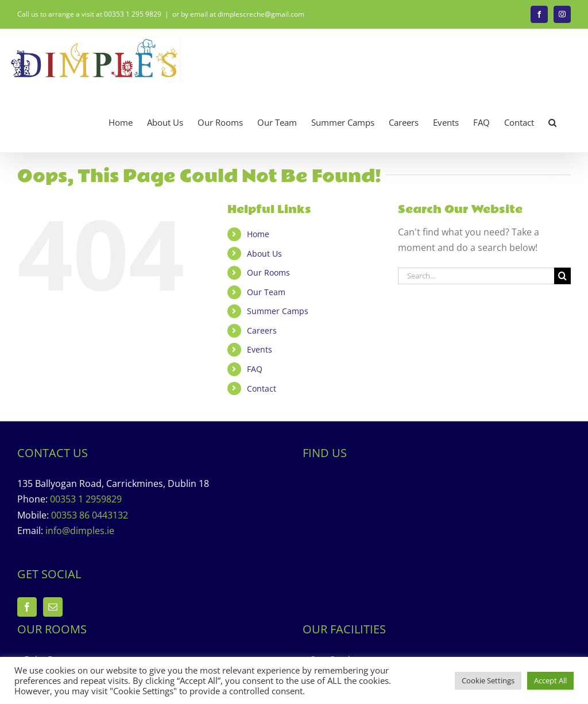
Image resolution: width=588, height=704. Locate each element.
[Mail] (53, 607)
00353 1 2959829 (86, 499)
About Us (264, 254)
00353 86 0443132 (90, 515)
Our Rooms (268, 272)
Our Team (266, 292)
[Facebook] (27, 607)
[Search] (562, 276)
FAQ (255, 369)
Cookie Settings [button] (488, 680)
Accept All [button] (550, 680)
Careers (262, 330)
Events (260, 349)
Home (258, 234)
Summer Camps (278, 311)
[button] (552, 123)
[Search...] (476, 276)
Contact (262, 388)
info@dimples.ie (80, 531)
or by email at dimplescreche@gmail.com (238, 14)
